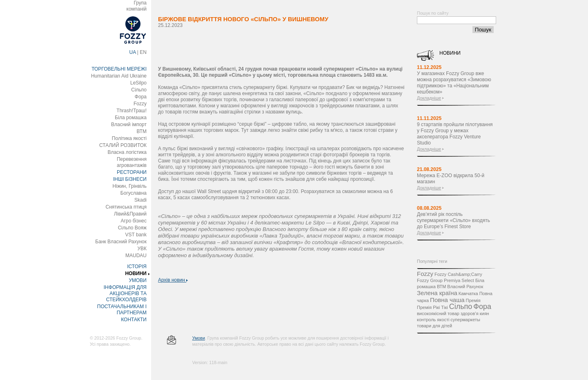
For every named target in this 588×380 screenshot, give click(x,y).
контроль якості (433, 320)
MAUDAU (136, 256)
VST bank (136, 235)
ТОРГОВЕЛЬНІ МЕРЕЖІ (119, 69)
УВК (142, 249)
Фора (141, 97)
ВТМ (141, 131)
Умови (199, 338)
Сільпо (139, 90)
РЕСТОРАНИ (132, 172)
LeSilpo (138, 83)
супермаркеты (465, 320)
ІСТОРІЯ (137, 267)
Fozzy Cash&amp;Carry (458, 274)
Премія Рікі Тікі (432, 307)
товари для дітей (434, 326)
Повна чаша (447, 300)
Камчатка (468, 293)
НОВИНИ (136, 273)
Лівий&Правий (130, 214)
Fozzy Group (430, 280)
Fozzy (140, 104)
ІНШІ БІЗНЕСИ (130, 179)
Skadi (140, 200)
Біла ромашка (131, 118)
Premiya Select (459, 280)
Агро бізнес (134, 221)
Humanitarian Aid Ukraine (119, 76)
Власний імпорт (129, 124)
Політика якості (129, 138)
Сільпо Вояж (132, 228)
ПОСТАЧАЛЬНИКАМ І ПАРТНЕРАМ (122, 310)
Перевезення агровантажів (132, 162)
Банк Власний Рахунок (121, 242)
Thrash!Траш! (131, 111)
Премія (473, 300)
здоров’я (470, 313)
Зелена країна (437, 293)
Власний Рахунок (465, 287)
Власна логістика (127, 152)
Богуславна (134, 193)
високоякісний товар (438, 313)
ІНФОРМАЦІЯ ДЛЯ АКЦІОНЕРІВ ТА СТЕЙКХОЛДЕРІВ (125, 293)
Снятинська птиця (126, 207)
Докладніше (429, 98)
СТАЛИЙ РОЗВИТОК (123, 145)
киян (484, 313)
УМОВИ (138, 280)
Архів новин (173, 280)
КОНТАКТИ (134, 320)
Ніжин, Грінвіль (130, 186)
